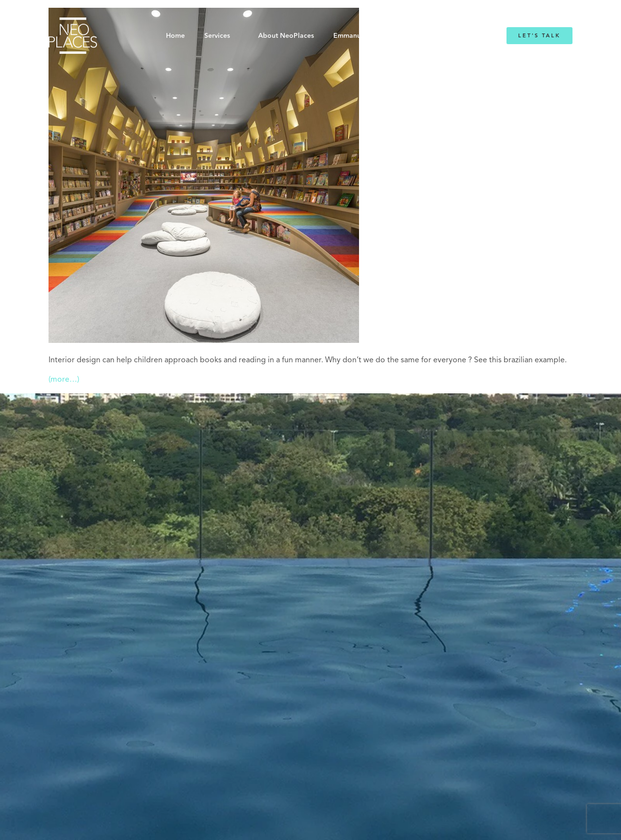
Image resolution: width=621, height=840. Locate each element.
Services (217, 36)
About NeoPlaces (286, 36)
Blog (431, 36)
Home (175, 36)
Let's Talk (539, 36)
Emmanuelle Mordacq (368, 36)
